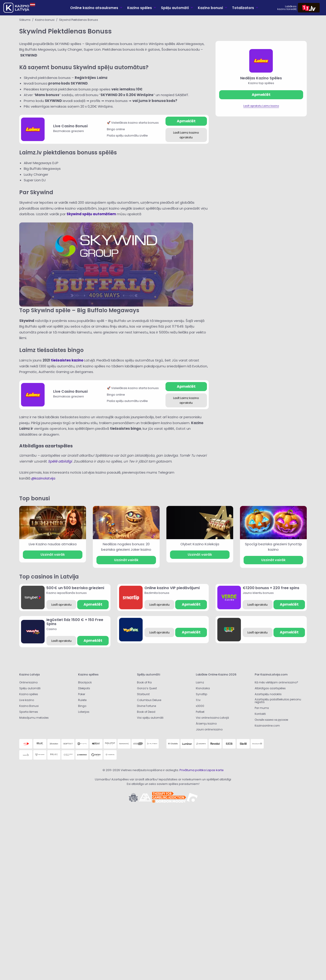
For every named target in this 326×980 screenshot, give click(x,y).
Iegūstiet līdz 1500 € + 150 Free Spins (75, 622)
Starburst (143, 694)
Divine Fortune (146, 706)
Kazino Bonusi (29, 706)
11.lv (198, 700)
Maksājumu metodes (34, 718)
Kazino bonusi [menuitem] (210, 8)
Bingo (82, 706)
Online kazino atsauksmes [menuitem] (94, 8)
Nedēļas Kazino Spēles (261, 78)
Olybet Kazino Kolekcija (200, 544)
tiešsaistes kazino (67, 360)
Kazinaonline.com (267, 726)
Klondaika (203, 688)
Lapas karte (215, 770)
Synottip (201, 694)
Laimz (200, 682)
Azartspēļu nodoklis (268, 694)
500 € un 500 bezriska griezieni (75, 588)
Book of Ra (144, 682)
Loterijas (84, 712)
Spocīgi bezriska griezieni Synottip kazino (273, 547)
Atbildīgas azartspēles (270, 688)
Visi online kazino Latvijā (212, 718)
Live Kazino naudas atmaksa (53, 544)
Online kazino (28, 682)
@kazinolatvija (43, 478)
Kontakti (260, 714)
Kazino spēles (29, 694)
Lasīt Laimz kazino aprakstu (186, 135)
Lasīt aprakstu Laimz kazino (261, 106)
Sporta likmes (29, 712)
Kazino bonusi (45, 20)
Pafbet (200, 712)
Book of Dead (146, 712)
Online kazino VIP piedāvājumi (172, 588)
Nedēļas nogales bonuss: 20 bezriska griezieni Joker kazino (126, 547)
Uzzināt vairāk (53, 555)
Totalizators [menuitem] (243, 8)
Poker (82, 694)
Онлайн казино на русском (271, 720)
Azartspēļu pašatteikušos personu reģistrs (278, 701)
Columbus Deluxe (149, 700)
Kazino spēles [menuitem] (140, 8)
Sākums (25, 20)
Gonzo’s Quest (147, 688)
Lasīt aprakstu (61, 605)
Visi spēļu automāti (150, 718)
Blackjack (85, 682)
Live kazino (27, 700)
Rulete (82, 700)
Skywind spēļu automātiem (91, 214)
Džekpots (84, 688)
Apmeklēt (186, 121)
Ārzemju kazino (206, 724)
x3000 (200, 706)
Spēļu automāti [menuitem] (175, 8)
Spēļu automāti (30, 688)
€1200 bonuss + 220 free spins (271, 588)
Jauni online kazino (209, 729)
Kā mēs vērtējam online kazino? (276, 682)
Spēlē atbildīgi (60, 461)
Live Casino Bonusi (70, 126)
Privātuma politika (193, 770)
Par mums (262, 708)
